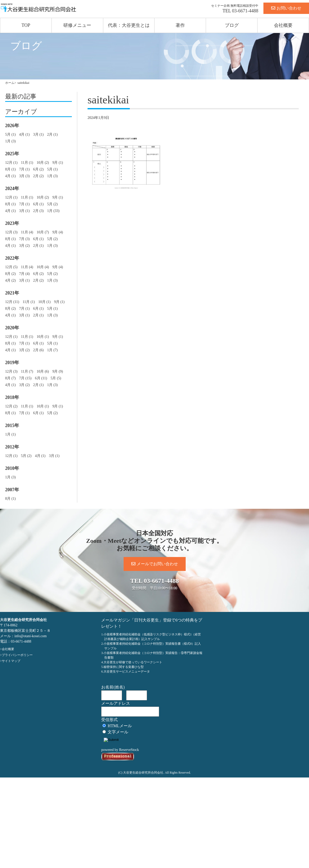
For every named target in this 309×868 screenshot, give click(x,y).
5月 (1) (10, 134)
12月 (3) (11, 232)
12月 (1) (11, 163)
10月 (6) (43, 371)
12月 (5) (11, 267)
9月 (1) (58, 163)
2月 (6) (38, 350)
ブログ (232, 25)
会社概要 (283, 25)
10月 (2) (43, 163)
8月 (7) (10, 378)
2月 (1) (52, 134)
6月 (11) (41, 378)
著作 (180, 25)
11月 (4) (27, 232)
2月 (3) (38, 211)
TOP (26, 25)
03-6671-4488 (245, 11)
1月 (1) (10, 434)
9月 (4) (58, 232)
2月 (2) (38, 176)
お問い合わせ (286, 8)
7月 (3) (24, 239)
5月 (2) (52, 204)
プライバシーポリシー (17, 655)
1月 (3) (10, 141)
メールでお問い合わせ (155, 564)
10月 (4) (43, 267)
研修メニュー (77, 25)
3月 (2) (24, 246)
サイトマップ (11, 661)
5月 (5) (56, 378)
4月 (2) (10, 280)
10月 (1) (45, 302)
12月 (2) (11, 406)
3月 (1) (38, 134)
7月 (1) (24, 169)
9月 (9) (58, 371)
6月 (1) (38, 204)
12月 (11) (12, 302)
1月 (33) (53, 211)
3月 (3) (24, 176)
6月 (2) (38, 169)
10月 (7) (43, 232)
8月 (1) (10, 169)
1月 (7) (52, 350)
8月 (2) (10, 274)
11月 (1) (27, 163)
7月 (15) (25, 378)
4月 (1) (24, 134)
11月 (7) (27, 371)
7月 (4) (24, 274)
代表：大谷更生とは (129, 25)
